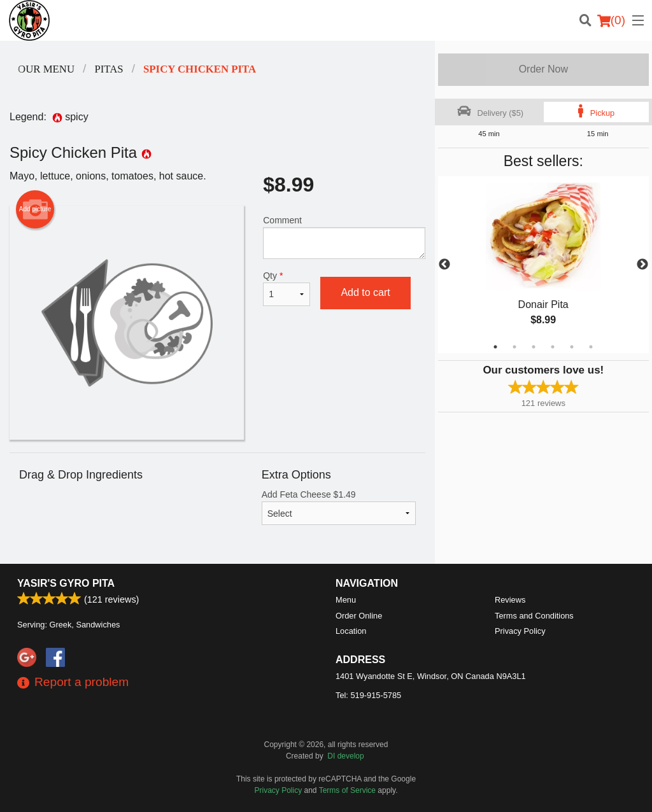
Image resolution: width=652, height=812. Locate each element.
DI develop (345, 756)
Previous (444, 265)
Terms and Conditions (534, 616)
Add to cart (365, 292)
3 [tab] (534, 347)
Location (351, 631)
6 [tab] (591, 347)
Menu (346, 600)
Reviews (510, 600)
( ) (611, 20)
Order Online (359, 616)
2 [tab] (514, 347)
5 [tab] (572, 347)
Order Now (543, 69)
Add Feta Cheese (339, 507)
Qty (287, 288)
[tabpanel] (543, 265)
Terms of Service (347, 790)
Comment (344, 237)
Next (642, 265)
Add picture (35, 209)
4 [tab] (553, 347)
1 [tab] (495, 347)
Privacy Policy (520, 631)
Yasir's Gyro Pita (66, 583)
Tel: (368, 695)
